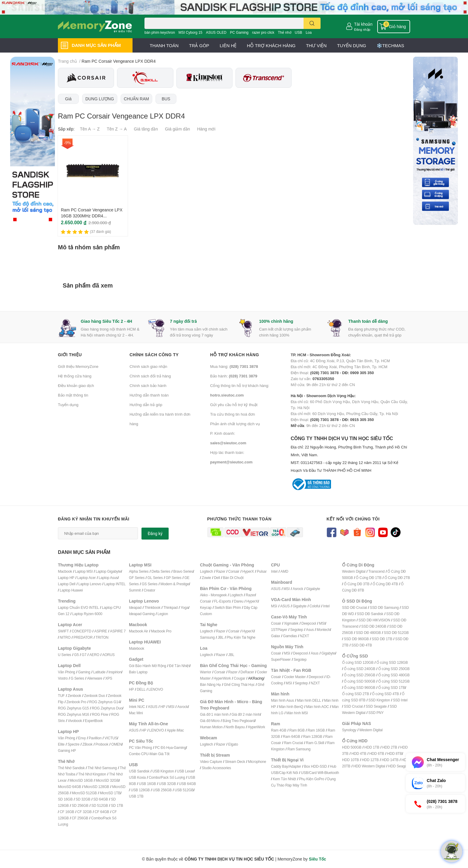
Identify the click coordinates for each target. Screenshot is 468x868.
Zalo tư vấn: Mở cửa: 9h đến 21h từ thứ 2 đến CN (332, 379)
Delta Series (161, 571)
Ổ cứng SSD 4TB (385, 694)
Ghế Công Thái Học (239, 685)
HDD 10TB (350, 760)
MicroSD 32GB (107, 780)
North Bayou (235, 727)
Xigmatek (291, 623)
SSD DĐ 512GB (396, 633)
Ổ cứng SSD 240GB (360, 669)
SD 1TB (117, 805)
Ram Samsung (299, 749)
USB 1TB (136, 796)
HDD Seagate (399, 766)
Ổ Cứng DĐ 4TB (385, 584)
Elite (61, 744)
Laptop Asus (108, 578)
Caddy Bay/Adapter (286, 766)
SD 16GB (65, 799)
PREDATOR (83, 637)
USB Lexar (185, 771)
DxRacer (247, 672)
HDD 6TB (377, 753)
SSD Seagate (376, 706)
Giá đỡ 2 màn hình (246, 714)
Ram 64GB (292, 736)
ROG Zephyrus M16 (73, 714)
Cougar (239, 678)
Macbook (65, 571)
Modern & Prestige (175, 584)
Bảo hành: (234, 376)
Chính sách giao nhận (148, 366)
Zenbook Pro (76, 702)
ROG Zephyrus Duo (107, 708)
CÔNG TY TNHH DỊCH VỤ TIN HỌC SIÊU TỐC (350, 455)
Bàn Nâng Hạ (210, 685)
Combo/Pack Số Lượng (167, 777)
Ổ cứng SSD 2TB (355, 694)
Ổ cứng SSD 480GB (394, 675)
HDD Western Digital (369, 766)
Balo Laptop (138, 672)
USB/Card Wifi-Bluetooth (320, 773)
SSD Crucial (353, 706)
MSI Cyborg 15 (190, 32)
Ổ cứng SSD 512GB (394, 681)
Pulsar (262, 571)
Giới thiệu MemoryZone (78, 366)
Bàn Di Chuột (233, 578)
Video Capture (211, 762)
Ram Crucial (293, 743)
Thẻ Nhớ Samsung (102, 768)
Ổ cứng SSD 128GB (392, 662)
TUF (61, 696)
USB (299, 32)
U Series (64, 655)
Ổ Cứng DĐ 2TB (397, 578)
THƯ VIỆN (316, 45)
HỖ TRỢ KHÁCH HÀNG (271, 45)
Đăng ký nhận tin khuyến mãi (94, 519)
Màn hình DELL (309, 700)
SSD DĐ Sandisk (370, 614)
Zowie (206, 578)
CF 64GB (102, 812)
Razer (221, 571)
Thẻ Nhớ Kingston (92, 774)
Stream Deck (235, 762)
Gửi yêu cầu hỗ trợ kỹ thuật (234, 405)
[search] (312, 23)
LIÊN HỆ (228, 45)
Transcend (376, 571)
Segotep (297, 630)
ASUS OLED (216, 32)
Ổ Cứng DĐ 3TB (357, 584)
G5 (76, 655)
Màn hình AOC (318, 707)
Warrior (205, 672)
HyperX (248, 571)
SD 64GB (100, 799)
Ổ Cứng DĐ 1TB (369, 578)
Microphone (257, 762)
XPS (109, 678)
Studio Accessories (216, 768)
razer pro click (263, 32)
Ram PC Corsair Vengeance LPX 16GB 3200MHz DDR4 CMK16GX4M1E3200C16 (92, 216)
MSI (171, 707)
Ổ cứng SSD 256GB (360, 675)
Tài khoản (363, 24)
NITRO (65, 637)
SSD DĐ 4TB (362, 645)
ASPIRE (101, 631)
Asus (310, 630)
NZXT (305, 636)
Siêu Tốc (318, 859)
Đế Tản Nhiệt (179, 666)
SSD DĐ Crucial (354, 607)
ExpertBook (94, 721)
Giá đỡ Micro (210, 721)
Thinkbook (153, 607)
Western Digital (354, 571)
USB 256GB (162, 790)
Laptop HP (66, 578)
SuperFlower (281, 659)
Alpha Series (139, 571)
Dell (217, 578)
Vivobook (75, 721)
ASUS (153, 707)
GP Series (174, 578)
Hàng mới (206, 129)
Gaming (84, 672)
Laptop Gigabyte (108, 571)
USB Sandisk (139, 771)
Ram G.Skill (315, 743)
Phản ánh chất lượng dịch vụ (235, 424)
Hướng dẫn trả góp (146, 405)
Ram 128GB (312, 736)
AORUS (108, 655)
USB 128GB (140, 790)
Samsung (207, 637)
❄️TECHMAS (390, 45)
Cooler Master (295, 677)
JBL (221, 637)
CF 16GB (67, 812)
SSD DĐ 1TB (382, 639)
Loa (309, 32)
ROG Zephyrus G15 (73, 708)
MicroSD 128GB (97, 787)
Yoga (184, 607)
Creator (149, 590)
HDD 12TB (370, 760)
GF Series (137, 578)
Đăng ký (155, 534)
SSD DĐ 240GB (374, 626)
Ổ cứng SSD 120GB (358, 662)
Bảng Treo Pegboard (239, 721)
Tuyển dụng (68, 405)
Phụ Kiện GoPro (312, 779)
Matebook (137, 648)
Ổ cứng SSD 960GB (360, 688)
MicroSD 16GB (81, 780)
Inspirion (115, 672)
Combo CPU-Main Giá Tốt (149, 754)
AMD (284, 571)
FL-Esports (223, 601)
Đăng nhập (362, 29)
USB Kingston (163, 771)
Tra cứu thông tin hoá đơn (233, 414)
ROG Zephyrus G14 (105, 702)
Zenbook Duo (95, 696)
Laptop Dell (67, 584)
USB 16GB (147, 784)
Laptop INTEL (115, 584)
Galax (275, 636)
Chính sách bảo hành (148, 385)
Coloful (315, 606)
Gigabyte (313, 589)
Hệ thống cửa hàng (75, 376)
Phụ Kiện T (235, 637)
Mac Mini (136, 713)
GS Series (150, 584)
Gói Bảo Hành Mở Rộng (147, 666)
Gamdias (290, 636)
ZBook (87, 744)
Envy (82, 738)
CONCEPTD (81, 631)
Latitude (99, 672)
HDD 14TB (390, 760)
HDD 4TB (359, 753)
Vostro (63, 678)
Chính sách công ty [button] (154, 355)
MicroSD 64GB (70, 787)
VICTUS (111, 738)
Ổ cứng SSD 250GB (394, 669)
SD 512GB (100, 805)
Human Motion (211, 727)
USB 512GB (184, 790)
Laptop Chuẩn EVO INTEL (78, 607)
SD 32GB (83, 799)
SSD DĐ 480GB (368, 633)
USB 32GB (167, 784)
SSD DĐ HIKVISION (374, 620)
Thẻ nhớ (285, 32)
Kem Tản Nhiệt (284, 779)
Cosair (276, 623)
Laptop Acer (87, 578)
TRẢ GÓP (199, 45)
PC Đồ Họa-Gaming (170, 748)
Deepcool (309, 623)
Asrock (183, 707)
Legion (163, 614)
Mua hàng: (234, 366)
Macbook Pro (161, 631)
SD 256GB (80, 805)
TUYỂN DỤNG (351, 45)
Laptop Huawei (71, 590)
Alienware (95, 678)
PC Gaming (239, 32)
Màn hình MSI (297, 713)
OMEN (117, 744)
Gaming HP (67, 751)
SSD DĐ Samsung (384, 607)
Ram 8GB (297, 730)
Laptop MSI (84, 571)
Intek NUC (137, 707)
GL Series (155, 578)
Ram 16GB (316, 730)
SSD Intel (400, 700)
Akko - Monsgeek (213, 595)
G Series (77, 678)
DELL (141, 689)
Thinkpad (170, 607)
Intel (274, 571)
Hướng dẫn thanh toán (149, 395)
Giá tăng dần (146, 129)
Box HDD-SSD (315, 766)
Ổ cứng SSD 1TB (392, 688)
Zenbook (74, 696)
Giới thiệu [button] (70, 355)
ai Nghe (250, 637)
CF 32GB (85, 812)
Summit (135, 590)
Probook (102, 744)
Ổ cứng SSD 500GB (360, 681)
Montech (323, 630)
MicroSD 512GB (84, 793)
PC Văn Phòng (140, 748)
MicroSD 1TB (110, 793)
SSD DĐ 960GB (356, 639)
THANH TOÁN (164, 45)
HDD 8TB (395, 753)
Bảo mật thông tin (73, 395)
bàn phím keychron (160, 32)
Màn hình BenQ (291, 707)
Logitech (207, 571)
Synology (349, 730)
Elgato (233, 744)
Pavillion (95, 738)
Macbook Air (138, 631)
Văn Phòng (67, 672)
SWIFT (63, 631)
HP (131, 689)
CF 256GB (80, 818)
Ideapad (135, 607)
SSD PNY (376, 713)
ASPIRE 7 (118, 631)
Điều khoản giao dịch (76, 385)
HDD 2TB (390, 747)
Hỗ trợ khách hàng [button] (235, 355)
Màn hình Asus (283, 700)
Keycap (206, 607)
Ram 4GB (279, 730)
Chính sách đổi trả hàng (150, 376)
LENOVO (156, 689)
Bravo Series (183, 571)
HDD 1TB (372, 747)
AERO (94, 655)
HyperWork (222, 678)
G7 (84, 655)
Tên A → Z (90, 129)
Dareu (239, 601)
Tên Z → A (117, 129)
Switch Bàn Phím (228, 607)
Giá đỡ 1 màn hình (214, 714)
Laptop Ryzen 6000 (87, 614)
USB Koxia (137, 777)
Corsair (234, 571)
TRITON (102, 637)
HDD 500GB (352, 747)
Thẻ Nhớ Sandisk (71, 768)
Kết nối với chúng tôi (353, 519)
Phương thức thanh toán (239, 519)
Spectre (73, 744)
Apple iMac (175, 730)
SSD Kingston (379, 700)
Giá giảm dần (178, 129)
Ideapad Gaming (142, 614)
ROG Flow (100, 714)
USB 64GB (187, 784)
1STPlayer (279, 630)
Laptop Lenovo (90, 584)
